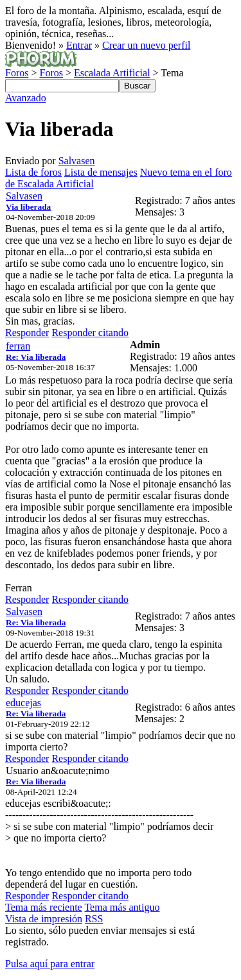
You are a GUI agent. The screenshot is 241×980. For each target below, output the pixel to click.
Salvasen (77, 161)
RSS (94, 919)
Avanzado (26, 98)
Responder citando (90, 333)
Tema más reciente (44, 907)
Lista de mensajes (101, 172)
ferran (18, 346)
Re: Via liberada (36, 357)
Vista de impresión (44, 919)
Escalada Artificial (112, 73)
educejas (23, 703)
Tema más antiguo (122, 907)
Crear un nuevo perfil (146, 45)
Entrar (79, 45)
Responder (27, 333)
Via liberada (28, 207)
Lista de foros (33, 172)
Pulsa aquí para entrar (50, 964)
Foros (17, 73)
